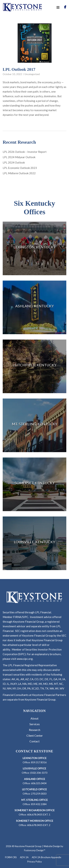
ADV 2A (24, 857)
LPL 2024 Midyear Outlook (19, 157)
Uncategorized (32, 74)
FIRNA (17, 617)
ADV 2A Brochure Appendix (47, 857)
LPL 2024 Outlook (14, 162)
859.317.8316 (39, 762)
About (34, 718)
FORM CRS (11, 857)
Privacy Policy (35, 862)
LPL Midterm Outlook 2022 (19, 173)
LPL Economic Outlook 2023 (20, 168)
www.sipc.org (25, 659)
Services (35, 724)
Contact (34, 741)
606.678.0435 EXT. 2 (39, 825)
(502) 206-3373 (39, 773)
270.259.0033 (39, 794)
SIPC (25, 617)
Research (35, 730)
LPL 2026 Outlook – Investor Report (25, 152)
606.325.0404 (39, 783)
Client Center (35, 735)
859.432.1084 (39, 804)
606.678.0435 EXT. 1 (39, 814)
